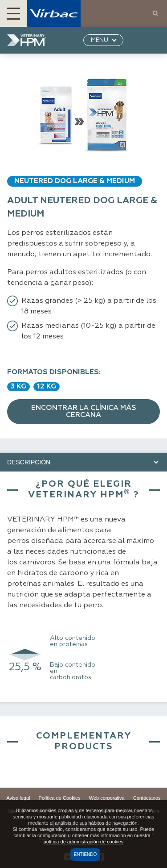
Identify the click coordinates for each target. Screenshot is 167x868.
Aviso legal (18, 798)
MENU (100, 40)
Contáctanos (147, 798)
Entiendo (86, 854)
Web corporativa (107, 798)
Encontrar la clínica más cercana (84, 412)
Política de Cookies (60, 798)
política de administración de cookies (84, 842)
